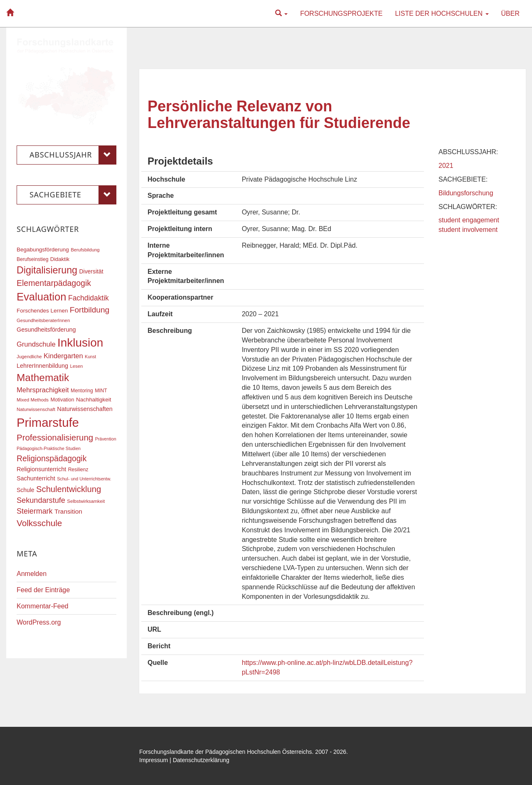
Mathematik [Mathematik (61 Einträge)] (43, 378)
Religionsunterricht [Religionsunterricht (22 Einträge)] (41, 469)
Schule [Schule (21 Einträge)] (26, 490)
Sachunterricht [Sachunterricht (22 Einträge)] (36, 478)
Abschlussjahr (73, 155)
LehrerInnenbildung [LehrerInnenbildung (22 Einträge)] (42, 366)
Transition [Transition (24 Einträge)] (68, 511)
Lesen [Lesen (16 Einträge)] (76, 366)
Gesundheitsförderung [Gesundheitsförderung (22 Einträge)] (46, 330)
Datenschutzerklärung (201, 760)
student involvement (468, 230)
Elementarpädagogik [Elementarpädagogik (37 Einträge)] (54, 283)
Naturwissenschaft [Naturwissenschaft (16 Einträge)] (36, 409)
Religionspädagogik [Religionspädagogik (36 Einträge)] (52, 459)
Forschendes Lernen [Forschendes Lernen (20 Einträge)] (42, 311)
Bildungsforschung (466, 193)
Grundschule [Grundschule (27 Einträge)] (36, 344)
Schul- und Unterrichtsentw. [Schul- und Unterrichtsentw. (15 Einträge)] (84, 479)
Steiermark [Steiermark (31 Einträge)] (35, 511)
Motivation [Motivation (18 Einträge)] (62, 400)
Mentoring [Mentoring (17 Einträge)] (82, 391)
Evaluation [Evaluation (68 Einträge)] (42, 297)
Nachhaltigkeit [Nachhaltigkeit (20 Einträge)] (94, 400)
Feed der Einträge (43, 590)
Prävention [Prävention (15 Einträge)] (106, 439)
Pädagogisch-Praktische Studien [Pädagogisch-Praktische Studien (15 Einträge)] (49, 448)
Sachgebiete (73, 195)
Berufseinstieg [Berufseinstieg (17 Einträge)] (32, 259)
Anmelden (32, 574)
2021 (446, 166)
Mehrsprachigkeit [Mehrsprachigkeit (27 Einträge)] (43, 390)
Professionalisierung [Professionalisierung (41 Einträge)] (55, 437)
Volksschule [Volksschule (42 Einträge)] (39, 523)
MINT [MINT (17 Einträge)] (101, 391)
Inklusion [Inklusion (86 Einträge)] (80, 343)
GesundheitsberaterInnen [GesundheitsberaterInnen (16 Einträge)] (43, 320)
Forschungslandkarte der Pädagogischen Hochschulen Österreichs (226, 752)
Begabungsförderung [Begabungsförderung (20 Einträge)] (43, 250)
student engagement (469, 220)
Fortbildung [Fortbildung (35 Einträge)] (90, 310)
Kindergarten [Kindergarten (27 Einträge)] (63, 356)
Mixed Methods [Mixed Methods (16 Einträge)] (33, 400)
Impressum (154, 760)
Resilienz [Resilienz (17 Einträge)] (78, 470)
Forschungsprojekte (341, 14)
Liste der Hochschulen (442, 14)
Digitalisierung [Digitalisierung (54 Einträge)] (47, 270)
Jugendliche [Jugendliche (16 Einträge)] (29, 357)
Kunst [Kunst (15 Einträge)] (90, 357)
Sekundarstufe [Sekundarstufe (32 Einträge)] (41, 500)
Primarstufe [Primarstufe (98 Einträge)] (48, 422)
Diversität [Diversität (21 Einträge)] (91, 271)
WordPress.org (39, 622)
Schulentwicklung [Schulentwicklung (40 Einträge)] (69, 489)
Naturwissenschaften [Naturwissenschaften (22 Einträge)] (85, 409)
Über (510, 14)
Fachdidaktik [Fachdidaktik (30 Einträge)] (89, 298)
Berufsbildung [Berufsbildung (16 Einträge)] (85, 250)
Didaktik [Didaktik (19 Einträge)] (60, 259)
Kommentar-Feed (43, 606)
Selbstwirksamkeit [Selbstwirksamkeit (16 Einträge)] (86, 501)
